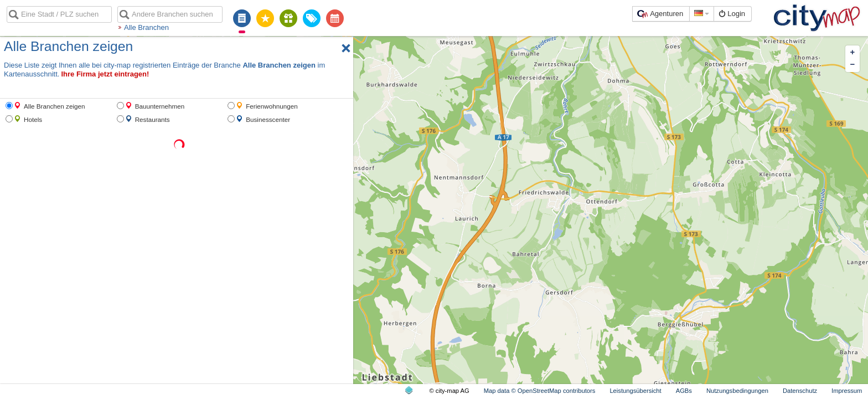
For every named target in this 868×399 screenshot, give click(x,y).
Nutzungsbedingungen (737, 391)
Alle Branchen (146, 27)
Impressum (847, 391)
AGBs (684, 391)
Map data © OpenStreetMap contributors (540, 391)
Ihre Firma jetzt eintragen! (105, 74)
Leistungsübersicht (635, 391)
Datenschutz (800, 391)
